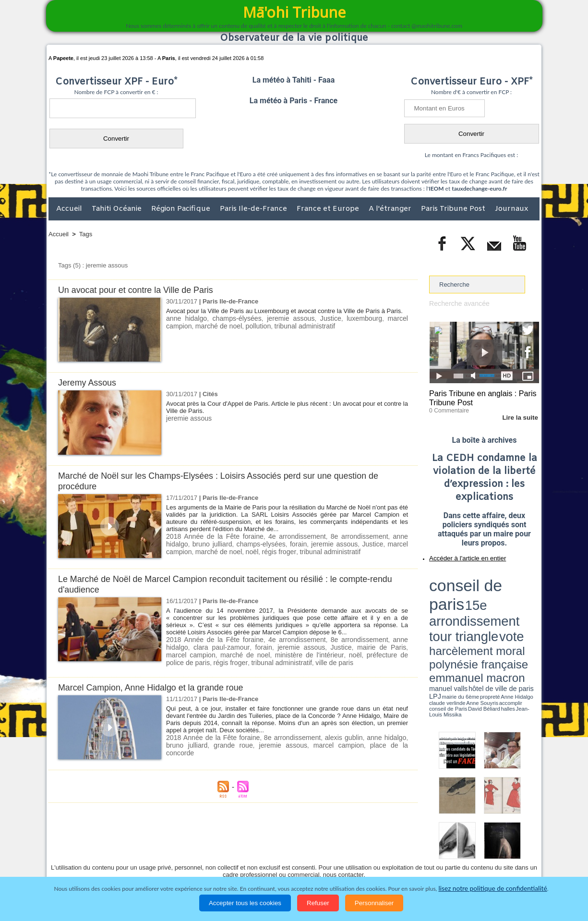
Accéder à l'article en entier (461, 555)
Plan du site (285, 838)
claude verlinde (496, 606)
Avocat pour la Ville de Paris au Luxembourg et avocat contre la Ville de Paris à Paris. (284, 311)
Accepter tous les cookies (245, 903)
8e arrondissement (340, 536)
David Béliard (459, 610)
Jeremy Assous (89, 382)
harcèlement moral (455, 593)
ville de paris (243, 661)
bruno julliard (185, 543)
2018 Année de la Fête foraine (210, 536)
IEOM (436, 188)
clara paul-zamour (192, 647)
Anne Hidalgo (477, 606)
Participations (465, 858)
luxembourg (341, 318)
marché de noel (188, 325)
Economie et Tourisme (136, 858)
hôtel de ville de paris (520, 601)
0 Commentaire (447, 408)
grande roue (204, 743)
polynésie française (507, 593)
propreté (462, 606)
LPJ (432, 606)
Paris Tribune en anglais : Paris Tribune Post (479, 397)
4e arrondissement (283, 536)
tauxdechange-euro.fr (479, 188)
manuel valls (491, 601)
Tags (86, 234)
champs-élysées (229, 318)
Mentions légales (513, 858)
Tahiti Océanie (118, 209)
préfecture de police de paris (332, 654)
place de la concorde (347, 743)
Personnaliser (374, 903)
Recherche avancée (457, 303)
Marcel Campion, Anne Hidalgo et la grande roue (157, 685)
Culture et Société (199, 858)
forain (270, 543)
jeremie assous (276, 318)
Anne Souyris (515, 606)
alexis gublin (330, 735)
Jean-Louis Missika (489, 610)
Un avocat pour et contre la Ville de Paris (141, 290)
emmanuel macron (455, 600)
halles (472, 610)
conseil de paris (459, 577)
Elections (357, 858)
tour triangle (497, 586)
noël (219, 551)
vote (523, 586)
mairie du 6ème (446, 606)
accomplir (530, 606)
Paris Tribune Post (454, 209)
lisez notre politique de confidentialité (493, 889)
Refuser (318, 903)
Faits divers (245, 858)
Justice (312, 318)
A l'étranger (391, 209)
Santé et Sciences (315, 858)
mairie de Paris (335, 647)
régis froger (244, 551)
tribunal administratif (267, 325)
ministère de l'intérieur (243, 654)
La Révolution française (408, 858)
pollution (224, 325)
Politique (88, 858)
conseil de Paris (439, 610)
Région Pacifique (182, 209)
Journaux (511, 209)
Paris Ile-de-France (254, 209)
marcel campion (384, 318)
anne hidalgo (184, 318)
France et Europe (329, 209)
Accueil (70, 209)
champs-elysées (233, 543)
